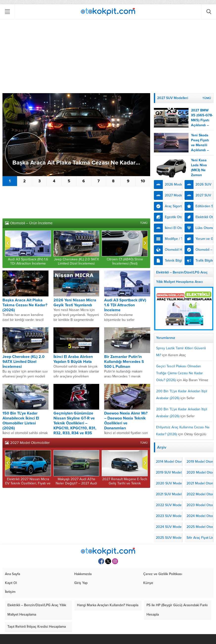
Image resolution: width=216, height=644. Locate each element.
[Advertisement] (108, 56)
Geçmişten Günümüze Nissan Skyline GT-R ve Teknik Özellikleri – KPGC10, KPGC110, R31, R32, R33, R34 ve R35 (75, 423)
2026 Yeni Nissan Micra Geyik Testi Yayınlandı (75, 303)
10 (143, 181)
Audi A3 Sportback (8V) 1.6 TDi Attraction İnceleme (28, 261)
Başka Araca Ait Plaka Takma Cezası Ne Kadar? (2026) (79, 163)
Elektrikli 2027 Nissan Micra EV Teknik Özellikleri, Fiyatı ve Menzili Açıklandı (28, 483)
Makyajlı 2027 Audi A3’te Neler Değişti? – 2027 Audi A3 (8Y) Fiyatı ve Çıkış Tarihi (76, 483)
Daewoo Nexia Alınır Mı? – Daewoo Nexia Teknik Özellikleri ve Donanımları (126, 421)
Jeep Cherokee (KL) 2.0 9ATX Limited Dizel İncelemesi (76, 261)
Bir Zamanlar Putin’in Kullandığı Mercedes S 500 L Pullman (124, 362)
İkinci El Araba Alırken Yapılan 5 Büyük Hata (73, 359)
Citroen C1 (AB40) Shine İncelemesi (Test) (125, 261)
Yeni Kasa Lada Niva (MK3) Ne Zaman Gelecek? (199, 170)
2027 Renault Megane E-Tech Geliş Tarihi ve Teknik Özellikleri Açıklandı (125, 483)
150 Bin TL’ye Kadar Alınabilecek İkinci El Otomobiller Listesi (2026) (21, 421)
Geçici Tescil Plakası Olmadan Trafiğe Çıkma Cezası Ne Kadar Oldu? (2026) (180, 373)
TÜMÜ (144, 223)
